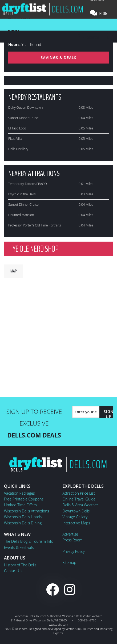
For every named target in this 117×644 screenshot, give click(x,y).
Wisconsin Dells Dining (23, 523)
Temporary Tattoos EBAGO (28, 184)
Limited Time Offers (20, 505)
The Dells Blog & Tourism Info (29, 541)
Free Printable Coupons (24, 499)
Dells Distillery (18, 149)
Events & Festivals (19, 547)
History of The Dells (20, 565)
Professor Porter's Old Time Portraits (35, 225)
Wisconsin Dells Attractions (27, 511)
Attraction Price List (79, 493)
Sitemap (69, 563)
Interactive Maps (76, 523)
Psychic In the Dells (22, 194)
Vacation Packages (19, 493)
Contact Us (13, 571)
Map (14, 271)
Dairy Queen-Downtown (25, 108)
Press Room (73, 540)
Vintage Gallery (75, 517)
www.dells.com (59, 624)
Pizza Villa (15, 139)
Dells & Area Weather (80, 505)
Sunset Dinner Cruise (23, 118)
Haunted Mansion (21, 215)
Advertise (70, 534)
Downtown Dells (76, 511)
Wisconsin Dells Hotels (23, 517)
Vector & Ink (73, 629)
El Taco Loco (17, 128)
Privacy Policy (74, 551)
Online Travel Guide (79, 499)
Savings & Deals (58, 58)
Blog (99, 13)
